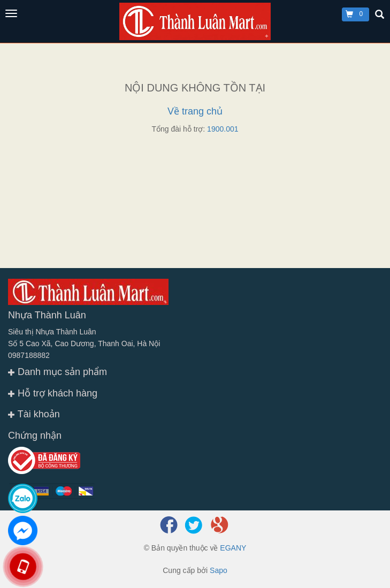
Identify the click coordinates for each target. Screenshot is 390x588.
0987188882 (29, 355)
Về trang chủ (195, 111)
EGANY (233, 548)
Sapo (219, 570)
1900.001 (223, 129)
